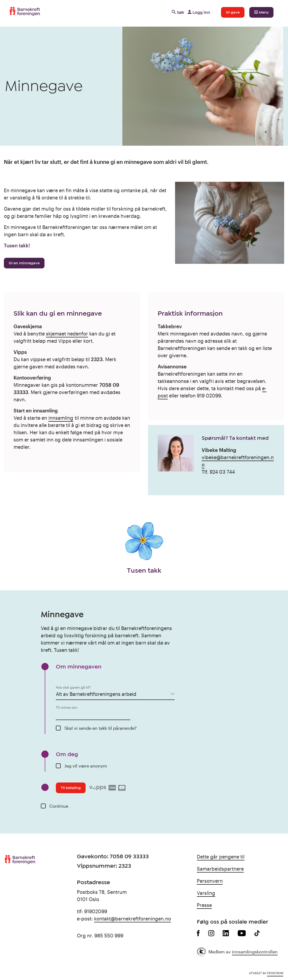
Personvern (210, 881)
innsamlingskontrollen (255, 952)
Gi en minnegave (24, 263)
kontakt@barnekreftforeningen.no (133, 919)
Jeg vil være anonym (86, 766)
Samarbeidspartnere (220, 869)
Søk (178, 12)
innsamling (61, 418)
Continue (59, 806)
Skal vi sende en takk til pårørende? (100, 728)
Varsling (206, 893)
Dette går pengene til (221, 857)
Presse (204, 905)
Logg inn (198, 12)
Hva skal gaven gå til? (73, 687)
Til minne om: (67, 707)
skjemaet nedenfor (67, 334)
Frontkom (275, 973)
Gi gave (233, 12)
